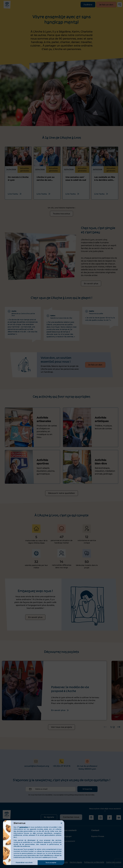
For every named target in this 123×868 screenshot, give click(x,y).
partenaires (24, 827)
